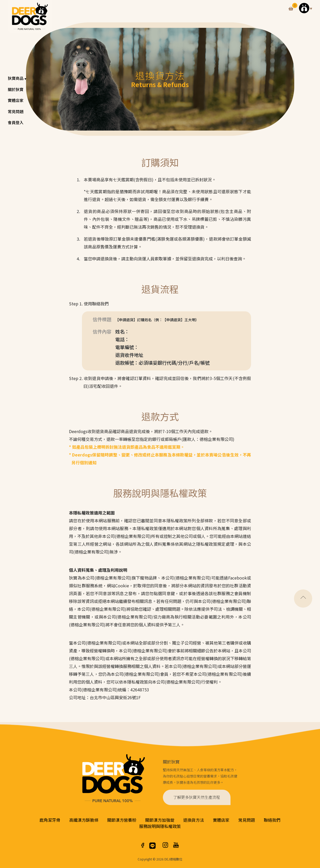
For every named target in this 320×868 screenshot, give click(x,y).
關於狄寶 (16, 89)
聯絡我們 (272, 820)
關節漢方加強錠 (160, 820)
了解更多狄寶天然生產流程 (197, 797)
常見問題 (16, 111)
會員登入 (16, 122)
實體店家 (16, 100)
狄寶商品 (17, 78)
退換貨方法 (194, 820)
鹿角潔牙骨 (50, 820)
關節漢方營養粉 (122, 820)
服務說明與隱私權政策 (160, 826)
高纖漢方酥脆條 (84, 820)
